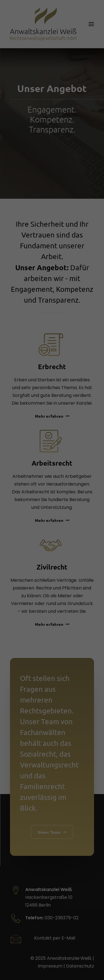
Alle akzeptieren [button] (52, 548)
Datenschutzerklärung (26, 443)
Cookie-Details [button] (25, 622)
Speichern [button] (52, 565)
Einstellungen (46, 449)
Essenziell (20, 466)
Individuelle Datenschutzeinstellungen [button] (52, 606)
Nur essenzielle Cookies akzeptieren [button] (52, 584)
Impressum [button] (81, 622)
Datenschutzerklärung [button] (54, 622)
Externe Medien (26, 501)
